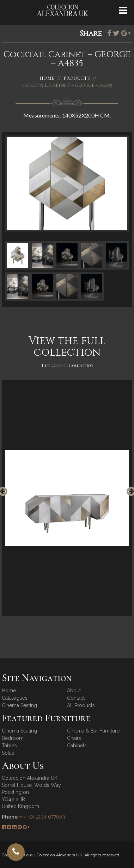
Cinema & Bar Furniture (93, 731)
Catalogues (15, 698)
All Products (81, 705)
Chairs (74, 738)
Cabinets (77, 746)
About (74, 691)
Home (47, 78)
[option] (67, 498)
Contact (76, 698)
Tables (9, 746)
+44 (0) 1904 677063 (42, 817)
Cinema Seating (19, 705)
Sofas (8, 753)
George (60, 365)
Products (77, 78)
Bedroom (13, 738)
